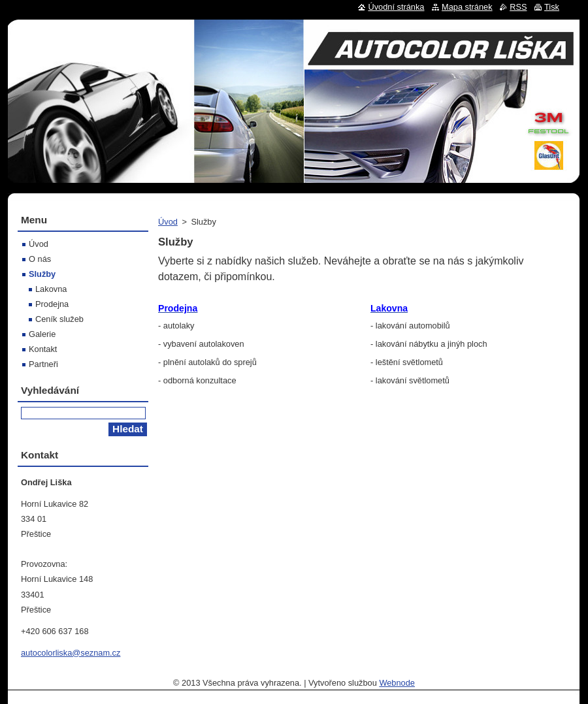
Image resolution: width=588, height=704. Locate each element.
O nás (40, 259)
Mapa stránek (467, 7)
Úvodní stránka (396, 7)
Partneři (43, 364)
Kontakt (43, 349)
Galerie (42, 334)
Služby (42, 274)
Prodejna (52, 304)
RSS (518, 7)
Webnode (397, 683)
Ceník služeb (59, 319)
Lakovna (51, 289)
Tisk (552, 7)
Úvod (168, 222)
